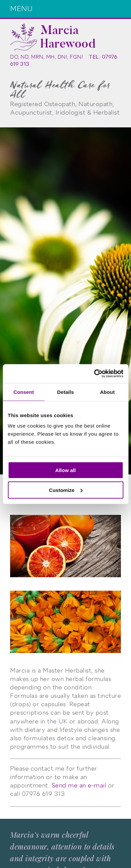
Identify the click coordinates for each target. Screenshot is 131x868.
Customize (66, 490)
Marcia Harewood (68, 37)
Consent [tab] (24, 392)
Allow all (65, 470)
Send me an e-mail (79, 785)
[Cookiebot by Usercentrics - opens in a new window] (94, 374)
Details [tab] (66, 392)
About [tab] (107, 392)
